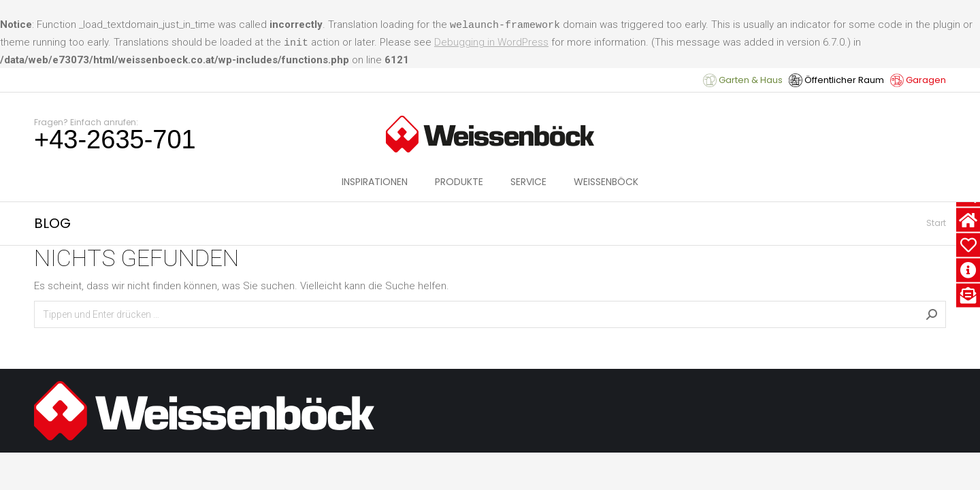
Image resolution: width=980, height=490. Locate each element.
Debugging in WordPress (491, 42)
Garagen (918, 80)
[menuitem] (375, 182)
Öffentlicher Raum (836, 80)
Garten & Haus (743, 80)
